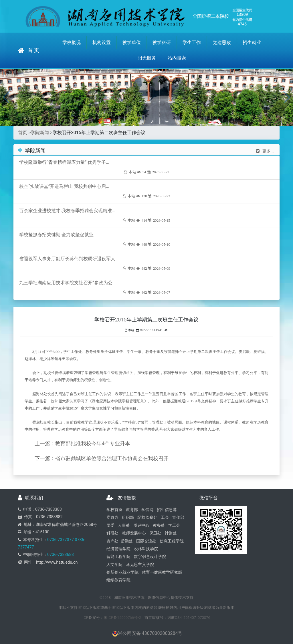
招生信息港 (167, 510)
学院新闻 (40, 133)
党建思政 (222, 42)
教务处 (159, 525)
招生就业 (252, 42)
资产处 (112, 541)
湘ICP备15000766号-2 (123, 618)
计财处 (171, 533)
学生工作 (192, 42)
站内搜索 (177, 58)
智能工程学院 (118, 557)
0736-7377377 (61, 540)
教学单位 (132, 42)
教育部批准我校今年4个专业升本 (93, 444)
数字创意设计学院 (150, 557)
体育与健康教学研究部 (162, 572)
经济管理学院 (118, 549)
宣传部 (178, 517)
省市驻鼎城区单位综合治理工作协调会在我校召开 (112, 458)
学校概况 (72, 42)
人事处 (124, 525)
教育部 (132, 510)
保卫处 (155, 533)
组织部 (128, 517)
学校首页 (114, 510)
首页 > (24, 133)
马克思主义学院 (140, 565)
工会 (165, 517)
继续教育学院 (118, 580)
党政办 (112, 517)
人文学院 (114, 565)
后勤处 (127, 541)
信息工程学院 (172, 541)
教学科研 (162, 42)
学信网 (147, 510)
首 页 (29, 50)
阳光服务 (147, 58)
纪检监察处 (147, 517)
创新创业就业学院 (122, 572)
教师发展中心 (134, 533)
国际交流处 (146, 541)
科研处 (112, 533)
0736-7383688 (61, 555)
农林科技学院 (146, 549)
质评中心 (141, 525)
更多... (265, 151)
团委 (110, 525)
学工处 (174, 525)
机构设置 (102, 42)
